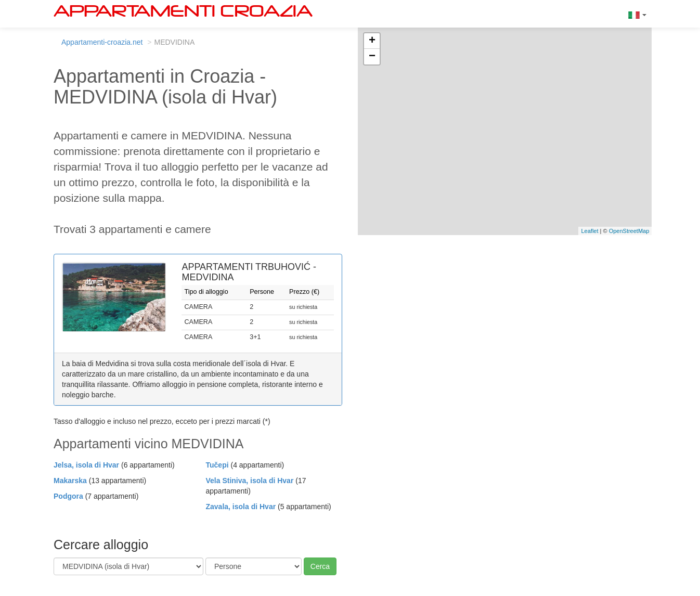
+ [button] (372, 41)
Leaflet (589, 231)
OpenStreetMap (629, 231)
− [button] (372, 57)
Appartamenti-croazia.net (102, 42)
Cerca (320, 566)
